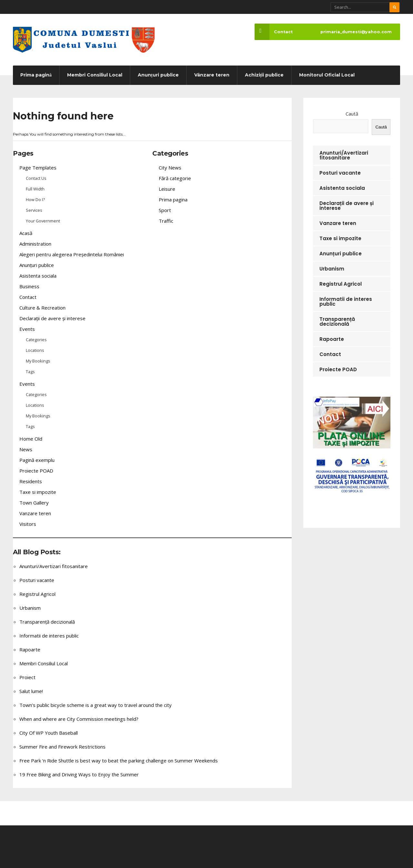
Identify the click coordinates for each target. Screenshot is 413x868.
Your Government (43, 221)
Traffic (166, 221)
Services (34, 210)
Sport (165, 210)
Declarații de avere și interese (52, 318)
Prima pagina (173, 199)
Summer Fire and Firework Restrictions (62, 747)
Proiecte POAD (36, 471)
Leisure (167, 189)
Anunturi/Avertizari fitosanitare (54, 566)
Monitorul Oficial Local (327, 75)
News (26, 449)
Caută (352, 114)
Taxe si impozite (38, 492)
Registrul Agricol (37, 594)
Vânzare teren (212, 75)
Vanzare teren (35, 513)
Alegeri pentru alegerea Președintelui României (72, 254)
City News (170, 168)
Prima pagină (36, 75)
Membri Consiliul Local (95, 75)
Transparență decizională (47, 622)
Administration (35, 244)
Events (27, 329)
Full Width (35, 189)
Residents (31, 481)
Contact (274, 32)
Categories (36, 340)
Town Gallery (34, 503)
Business (29, 286)
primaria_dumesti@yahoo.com (356, 32)
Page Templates (38, 168)
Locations (35, 350)
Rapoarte (30, 649)
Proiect (27, 677)
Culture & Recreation (42, 308)
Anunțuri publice (158, 75)
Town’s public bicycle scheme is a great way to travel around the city (96, 705)
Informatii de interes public (49, 636)
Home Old (31, 439)
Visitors (28, 524)
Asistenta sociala (38, 276)
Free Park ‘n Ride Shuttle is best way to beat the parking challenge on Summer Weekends (119, 761)
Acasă (26, 233)
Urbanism (30, 608)
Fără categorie (175, 178)
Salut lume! (31, 691)
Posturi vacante (37, 580)
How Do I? (35, 199)
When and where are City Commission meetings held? (79, 719)
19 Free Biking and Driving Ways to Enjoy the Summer (79, 774)
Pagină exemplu (37, 460)
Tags (30, 372)
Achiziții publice (264, 75)
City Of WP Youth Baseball (49, 733)
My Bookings (38, 361)
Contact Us (36, 178)
